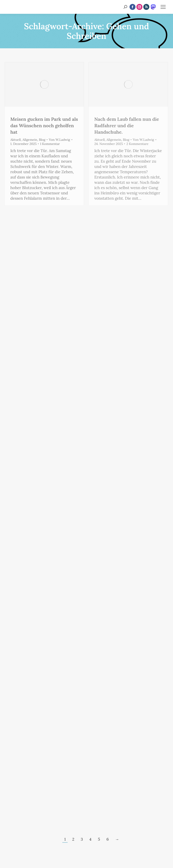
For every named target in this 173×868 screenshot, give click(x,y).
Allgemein (30, 140)
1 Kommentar (50, 144)
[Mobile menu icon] (163, 7)
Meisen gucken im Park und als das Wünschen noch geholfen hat (44, 125)
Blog (42, 140)
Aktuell (16, 140)
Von (59, 140)
